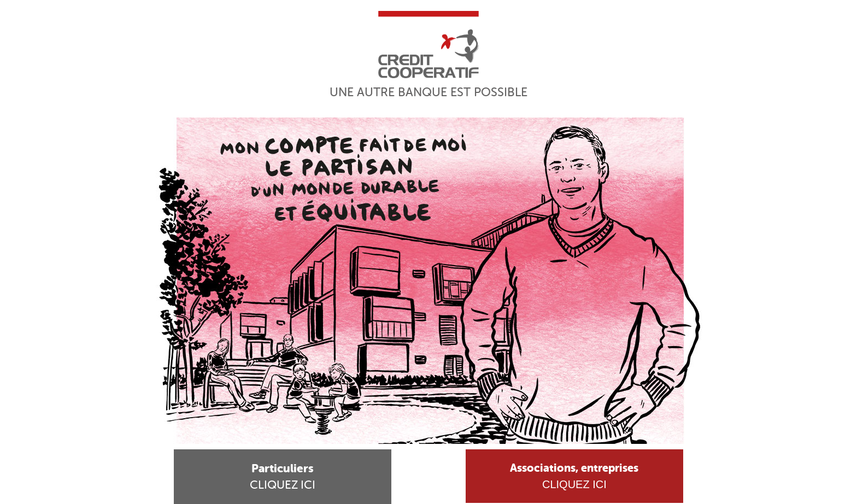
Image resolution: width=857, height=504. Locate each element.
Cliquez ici (283, 477)
